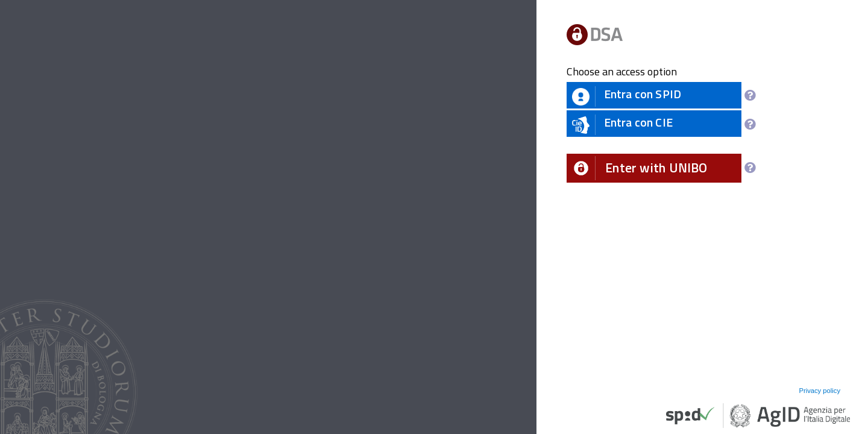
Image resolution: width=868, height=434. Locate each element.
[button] (654, 168)
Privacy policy (819, 391)
